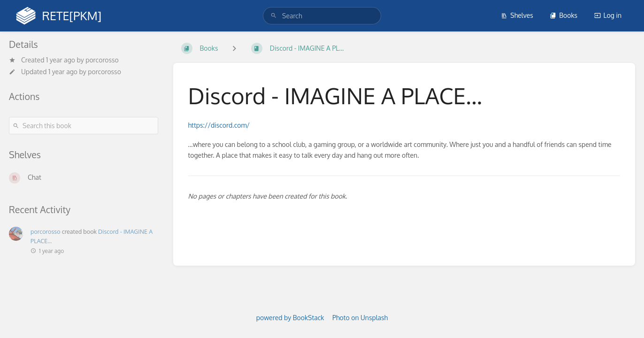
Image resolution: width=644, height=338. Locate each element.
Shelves (517, 15)
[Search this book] (84, 126)
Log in (608, 15)
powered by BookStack (290, 318)
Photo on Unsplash (360, 318)
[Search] (274, 16)
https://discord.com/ (219, 125)
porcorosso (102, 60)
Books (563, 15)
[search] (322, 16)
